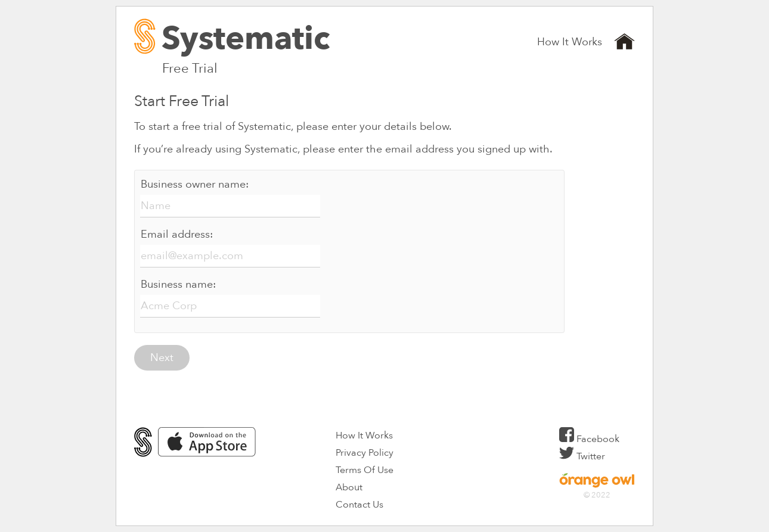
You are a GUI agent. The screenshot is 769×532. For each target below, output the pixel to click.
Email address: (177, 234)
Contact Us (359, 505)
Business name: (178, 284)
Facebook (589, 439)
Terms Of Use (365, 470)
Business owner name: (195, 184)
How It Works (570, 42)
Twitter (582, 456)
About (349, 487)
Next (162, 358)
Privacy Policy (365, 453)
